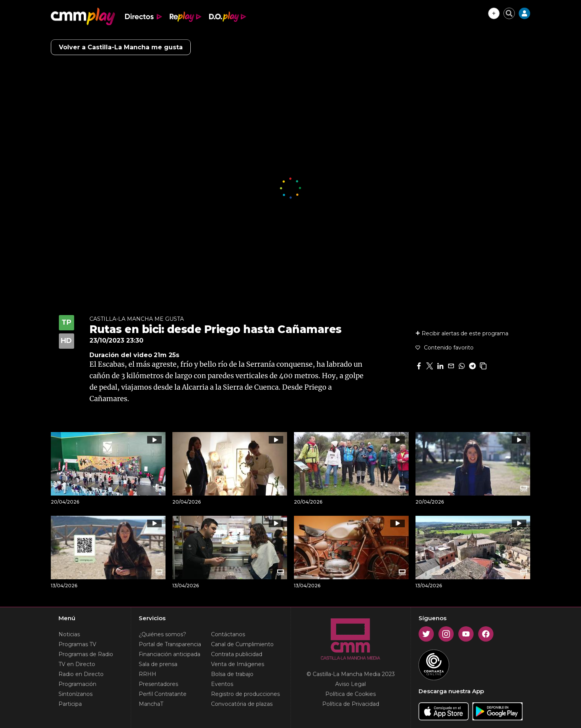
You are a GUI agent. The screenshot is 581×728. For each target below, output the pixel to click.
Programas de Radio (86, 654)
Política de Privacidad (351, 704)
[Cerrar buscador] (509, 13)
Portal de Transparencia (170, 644)
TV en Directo (77, 664)
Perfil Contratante (163, 694)
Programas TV (77, 644)
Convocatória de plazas (242, 704)
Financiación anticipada (170, 654)
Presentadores (158, 684)
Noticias (69, 634)
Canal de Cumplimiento (242, 644)
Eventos (222, 684)
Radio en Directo (81, 674)
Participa (70, 704)
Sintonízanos (75, 694)
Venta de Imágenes (238, 664)
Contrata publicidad (237, 654)
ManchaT (151, 704)
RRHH (148, 674)
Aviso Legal (351, 684)
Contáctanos (228, 634)
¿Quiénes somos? (162, 634)
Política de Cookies (351, 694)
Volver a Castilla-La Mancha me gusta (121, 47)
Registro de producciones (245, 694)
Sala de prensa (158, 664)
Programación (77, 684)
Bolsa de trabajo (232, 674)
